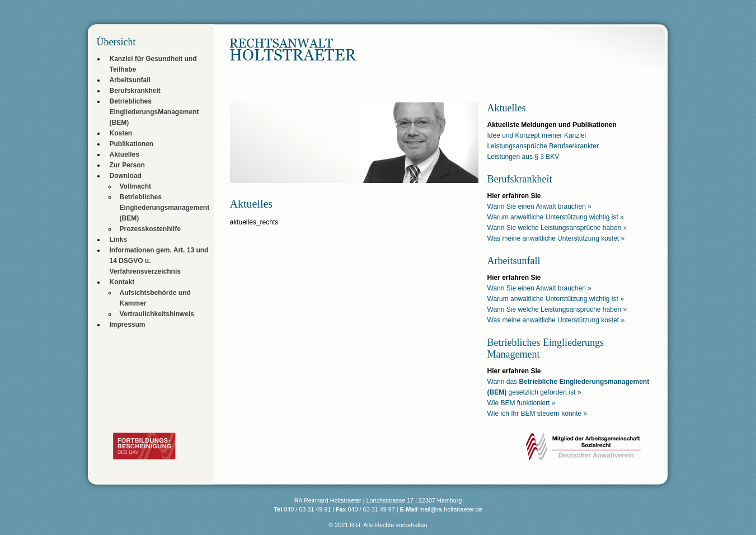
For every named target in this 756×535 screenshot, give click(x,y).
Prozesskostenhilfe (150, 229)
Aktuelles (125, 154)
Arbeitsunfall (130, 80)
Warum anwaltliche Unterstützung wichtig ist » (556, 217)
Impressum (128, 325)
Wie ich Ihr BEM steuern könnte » (537, 414)
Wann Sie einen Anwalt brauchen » (539, 207)
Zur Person (127, 165)
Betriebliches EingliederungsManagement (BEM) (154, 112)
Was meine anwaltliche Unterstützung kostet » (556, 238)
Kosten (121, 133)
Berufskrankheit (135, 91)
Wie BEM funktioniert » (522, 403)
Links (118, 240)
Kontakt (122, 282)
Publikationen (132, 144)
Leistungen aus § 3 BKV (523, 157)
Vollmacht (135, 186)
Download (126, 176)
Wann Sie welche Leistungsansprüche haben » (557, 228)
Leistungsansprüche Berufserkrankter (543, 146)
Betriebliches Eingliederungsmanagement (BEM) (165, 208)
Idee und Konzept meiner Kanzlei (537, 135)
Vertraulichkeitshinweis (157, 314)
